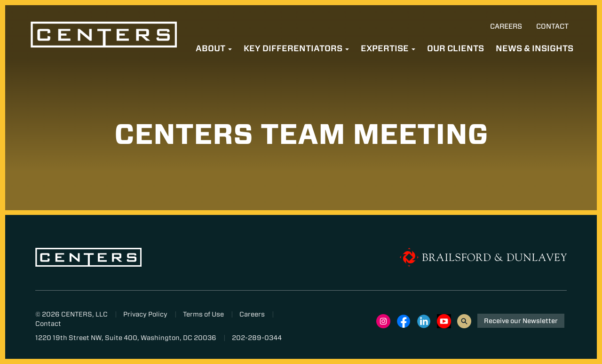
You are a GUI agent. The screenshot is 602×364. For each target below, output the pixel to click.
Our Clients (455, 48)
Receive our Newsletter (521, 321)
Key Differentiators (296, 48)
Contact (552, 26)
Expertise (388, 48)
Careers (506, 26)
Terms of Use (203, 314)
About (214, 48)
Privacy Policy (145, 314)
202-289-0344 (257, 338)
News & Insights (535, 48)
